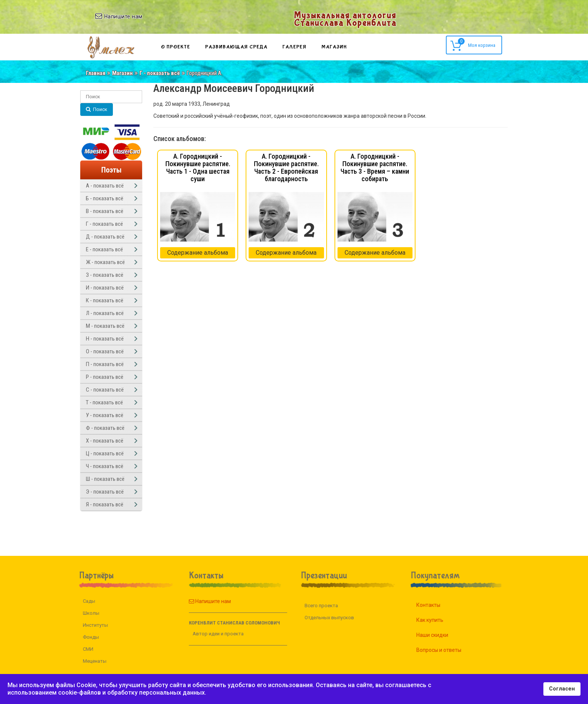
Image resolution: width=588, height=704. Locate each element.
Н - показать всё (105, 339)
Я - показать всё (105, 504)
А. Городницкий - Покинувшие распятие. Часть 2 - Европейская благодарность (286, 167)
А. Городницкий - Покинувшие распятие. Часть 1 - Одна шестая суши (198, 167)
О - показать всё (105, 351)
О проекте (175, 47)
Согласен (562, 689)
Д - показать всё (105, 237)
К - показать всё (105, 300)
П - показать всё (105, 364)
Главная (96, 73)
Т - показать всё (104, 402)
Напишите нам (201, 601)
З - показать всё (105, 275)
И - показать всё (105, 288)
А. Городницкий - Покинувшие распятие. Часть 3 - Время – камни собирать (375, 167)
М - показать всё (105, 326)
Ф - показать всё (105, 428)
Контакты (437, 605)
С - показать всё (105, 390)
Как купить (438, 620)
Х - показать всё (105, 441)
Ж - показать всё (105, 262)
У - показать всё (105, 415)
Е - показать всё (104, 249)
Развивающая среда (236, 47)
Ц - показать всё (105, 453)
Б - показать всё (105, 198)
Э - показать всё (105, 492)
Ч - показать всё (105, 466)
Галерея (294, 47)
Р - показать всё (105, 377)
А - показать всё (105, 186)
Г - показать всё (160, 73)
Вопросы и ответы (447, 650)
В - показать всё (105, 211)
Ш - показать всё (105, 479)
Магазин (334, 47)
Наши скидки (441, 635)
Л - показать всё (105, 313)
